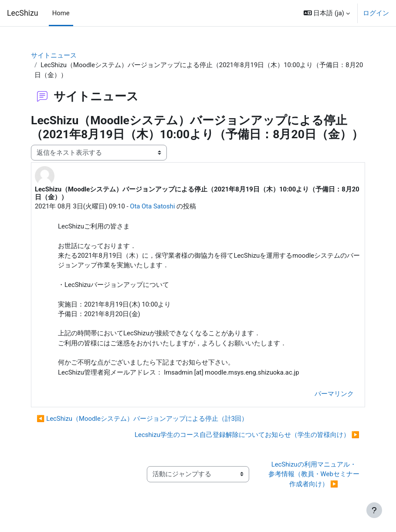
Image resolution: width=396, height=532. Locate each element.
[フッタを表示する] (374, 510)
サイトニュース (54, 55)
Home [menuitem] (61, 13)
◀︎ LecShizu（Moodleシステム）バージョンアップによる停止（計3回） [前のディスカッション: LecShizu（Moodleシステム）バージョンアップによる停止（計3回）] (142, 419)
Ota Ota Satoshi (152, 206)
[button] (327, 13)
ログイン (376, 13)
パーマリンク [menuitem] (334, 394)
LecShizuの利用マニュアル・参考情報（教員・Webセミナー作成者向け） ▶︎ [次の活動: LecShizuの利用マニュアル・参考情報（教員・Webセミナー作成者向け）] (314, 474)
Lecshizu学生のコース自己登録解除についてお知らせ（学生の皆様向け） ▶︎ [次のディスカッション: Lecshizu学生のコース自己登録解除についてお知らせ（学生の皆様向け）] (247, 435)
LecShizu (23, 13)
